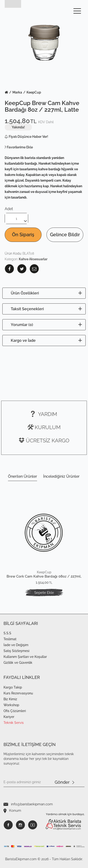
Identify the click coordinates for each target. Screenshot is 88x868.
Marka (17, 92)
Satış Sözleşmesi (16, 651)
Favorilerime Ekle (20, 147)
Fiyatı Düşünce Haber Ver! (26, 137)
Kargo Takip (13, 687)
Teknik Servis (14, 723)
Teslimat (10, 639)
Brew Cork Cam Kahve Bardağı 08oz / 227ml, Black (44, 577)
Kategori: (26, 259)
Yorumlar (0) (22, 325)
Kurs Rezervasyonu (18, 693)
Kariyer (9, 717)
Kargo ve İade (23, 340)
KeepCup (34, 92)
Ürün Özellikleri (25, 293)
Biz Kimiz (10, 699)
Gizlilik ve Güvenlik (18, 663)
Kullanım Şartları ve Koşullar (25, 657)
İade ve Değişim (16, 645)
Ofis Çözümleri (15, 711)
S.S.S (7, 633)
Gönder (64, 782)
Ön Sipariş (23, 235)
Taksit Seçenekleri (27, 309)
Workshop (11, 705)
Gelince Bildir (65, 235)
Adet (9, 209)
